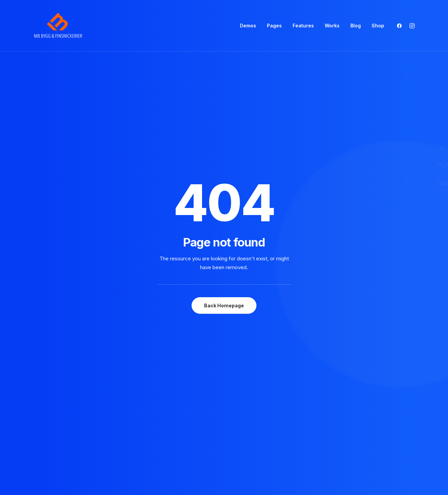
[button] (401, 26)
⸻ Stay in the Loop (255, 321)
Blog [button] (356, 26)
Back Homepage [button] (224, 180)
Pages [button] (274, 26)
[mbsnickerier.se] (58, 26)
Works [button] (332, 26)
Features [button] (303, 26)
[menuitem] (248, 26)
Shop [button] (378, 26)
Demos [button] (248, 26)
